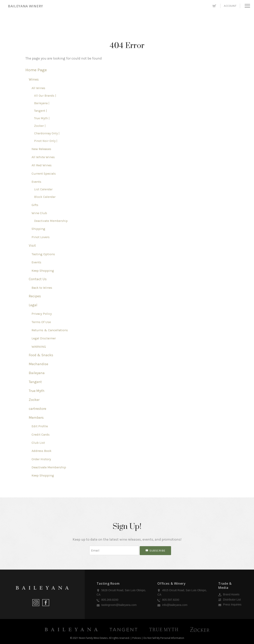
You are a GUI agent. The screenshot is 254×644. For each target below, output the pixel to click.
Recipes (35, 296)
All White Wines (43, 157)
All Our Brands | (45, 96)
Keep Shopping (43, 271)
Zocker (34, 400)
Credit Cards (41, 435)
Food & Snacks (41, 355)
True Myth (37, 391)
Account (230, 6)
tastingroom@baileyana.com (117, 605)
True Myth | (42, 118)
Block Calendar (45, 197)
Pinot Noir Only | (46, 141)
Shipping (38, 229)
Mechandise (38, 364)
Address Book (41, 451)
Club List (38, 443)
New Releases (41, 149)
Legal (33, 305)
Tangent (35, 382)
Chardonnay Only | (47, 133)
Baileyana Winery (25, 6)
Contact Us (38, 279)
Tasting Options (43, 254)
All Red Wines (42, 165)
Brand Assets (229, 594)
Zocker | (40, 126)
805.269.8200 (108, 600)
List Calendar (43, 189)
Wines (34, 79)
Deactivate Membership (51, 221)
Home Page (36, 70)
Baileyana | (42, 103)
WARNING (39, 347)
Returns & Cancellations (50, 330)
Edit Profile (40, 426)
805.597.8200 (168, 600)
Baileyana (37, 373)
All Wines (38, 88)
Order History (41, 459)
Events (36, 182)
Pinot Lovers (41, 237)
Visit (32, 245)
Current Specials (44, 174)
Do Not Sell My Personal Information (164, 638)
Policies (137, 638)
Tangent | (41, 111)
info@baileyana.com (172, 605)
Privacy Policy (42, 314)
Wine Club (39, 213)
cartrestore (38, 409)
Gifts (35, 205)
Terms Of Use (41, 322)
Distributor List (229, 600)
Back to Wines (42, 288)
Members (36, 418)
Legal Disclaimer (44, 338)
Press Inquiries (230, 605)
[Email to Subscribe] (114, 550)
